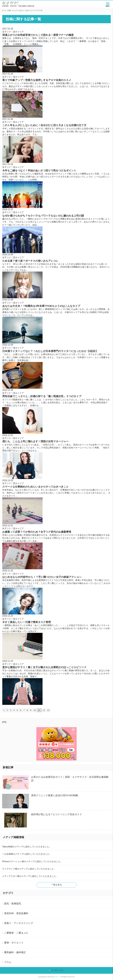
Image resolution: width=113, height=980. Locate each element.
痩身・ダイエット (14, 943)
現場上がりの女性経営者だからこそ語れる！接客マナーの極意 (38, 35)
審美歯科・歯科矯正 (15, 952)
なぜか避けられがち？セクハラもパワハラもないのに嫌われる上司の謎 (43, 216)
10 (35, 710)
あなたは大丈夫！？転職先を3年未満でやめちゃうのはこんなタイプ (41, 306)
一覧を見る (56, 885)
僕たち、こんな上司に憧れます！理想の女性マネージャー (35, 441)
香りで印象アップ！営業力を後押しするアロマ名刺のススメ (37, 80)
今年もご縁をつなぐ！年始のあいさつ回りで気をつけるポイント (39, 171)
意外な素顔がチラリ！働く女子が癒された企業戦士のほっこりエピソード (44, 667)
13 (48, 710)
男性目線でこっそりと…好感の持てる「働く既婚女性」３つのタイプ (42, 396)
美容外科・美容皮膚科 (16, 913)
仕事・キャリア (13, 10)
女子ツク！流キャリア (26, 10)
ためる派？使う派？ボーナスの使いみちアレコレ (30, 261)
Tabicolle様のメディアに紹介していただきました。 (27, 847)
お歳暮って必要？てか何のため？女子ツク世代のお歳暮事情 (37, 532)
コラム (8, 962)
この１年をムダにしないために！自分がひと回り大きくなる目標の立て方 (44, 125)
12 (44, 710)
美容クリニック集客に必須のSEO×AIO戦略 (55, 795)
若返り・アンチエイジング (19, 923)
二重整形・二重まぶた (16, 933)
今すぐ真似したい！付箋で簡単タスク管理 (27, 622)
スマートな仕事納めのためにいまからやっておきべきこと (35, 487)
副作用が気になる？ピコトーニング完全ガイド (56, 814)
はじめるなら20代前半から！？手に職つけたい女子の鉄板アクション (42, 577)
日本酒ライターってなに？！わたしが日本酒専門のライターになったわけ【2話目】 (50, 351)
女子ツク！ (55, 977)
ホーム (4, 10)
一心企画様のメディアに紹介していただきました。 (27, 854)
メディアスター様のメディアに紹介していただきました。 (30, 876)
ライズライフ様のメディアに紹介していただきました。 (29, 869)
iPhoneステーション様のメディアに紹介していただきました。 (32, 861)
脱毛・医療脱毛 (13, 904)
